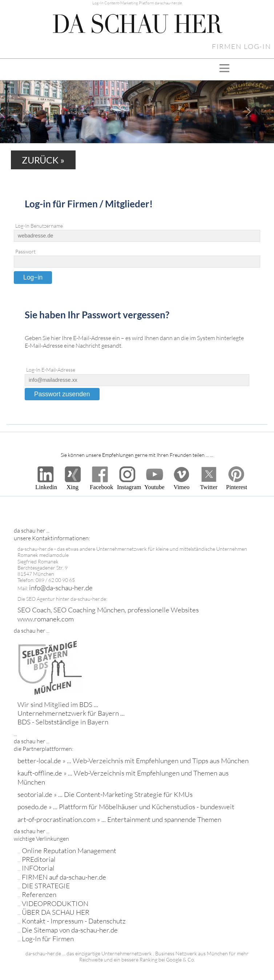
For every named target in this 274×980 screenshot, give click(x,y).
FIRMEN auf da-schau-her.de (64, 877)
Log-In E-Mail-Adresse (51, 370)
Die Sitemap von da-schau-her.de (70, 930)
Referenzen (39, 894)
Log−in (33, 277)
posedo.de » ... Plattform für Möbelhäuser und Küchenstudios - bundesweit (126, 807)
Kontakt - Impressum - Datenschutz (74, 921)
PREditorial (39, 859)
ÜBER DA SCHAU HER (56, 912)
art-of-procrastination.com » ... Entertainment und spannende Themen (119, 819)
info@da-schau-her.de (61, 588)
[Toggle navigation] (224, 69)
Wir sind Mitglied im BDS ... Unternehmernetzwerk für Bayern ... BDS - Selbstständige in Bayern (71, 713)
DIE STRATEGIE (46, 886)
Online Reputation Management (69, 851)
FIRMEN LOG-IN (241, 46)
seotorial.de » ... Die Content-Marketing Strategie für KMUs (105, 794)
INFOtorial (38, 868)
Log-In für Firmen (48, 939)
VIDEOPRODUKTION (55, 903)
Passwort (25, 252)
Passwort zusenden (62, 394)
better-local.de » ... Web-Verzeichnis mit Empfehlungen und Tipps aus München (133, 761)
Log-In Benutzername (39, 226)
